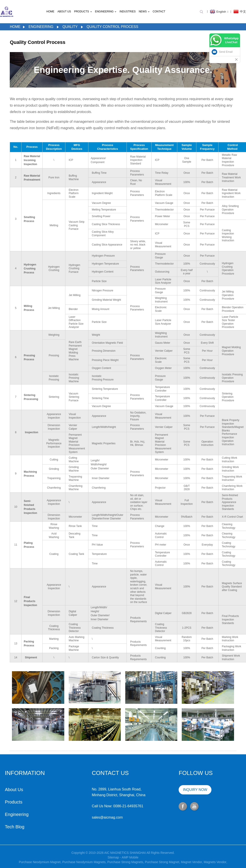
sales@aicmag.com (85, 817)
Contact (159, 12)
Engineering (106, 12)
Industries (128, 12)
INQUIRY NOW (173, 790)
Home (50, 12)
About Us (64, 12)
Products (83, 12)
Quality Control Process (112, 27)
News (144, 12)
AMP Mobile (130, 864)
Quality (70, 27)
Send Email (226, 52)
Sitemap (113, 864)
